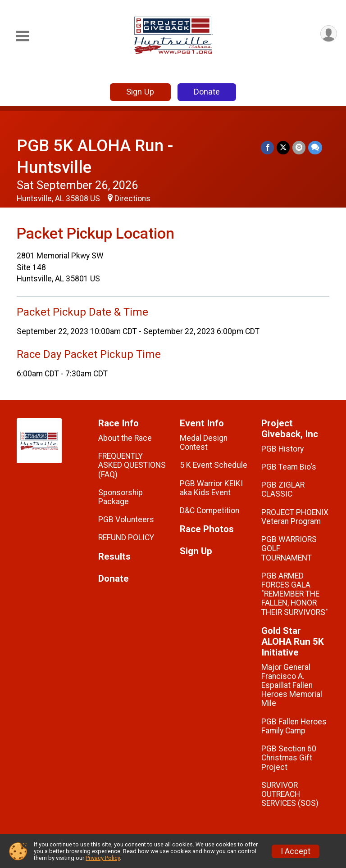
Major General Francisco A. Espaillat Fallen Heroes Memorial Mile (292, 685)
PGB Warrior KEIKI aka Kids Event (211, 488)
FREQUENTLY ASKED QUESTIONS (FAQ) (132, 465)
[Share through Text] (315, 147)
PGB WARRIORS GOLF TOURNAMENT (289, 548)
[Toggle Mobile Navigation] (23, 36)
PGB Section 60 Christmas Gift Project (289, 758)
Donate (207, 92)
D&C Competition (209, 511)
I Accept (296, 851)
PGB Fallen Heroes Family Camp (294, 726)
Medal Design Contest (204, 443)
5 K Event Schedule (214, 465)
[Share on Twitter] (283, 147)
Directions (132, 199)
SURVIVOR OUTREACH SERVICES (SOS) (290, 794)
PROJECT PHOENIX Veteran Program (295, 517)
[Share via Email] (299, 147)
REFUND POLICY (126, 538)
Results (114, 557)
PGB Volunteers (126, 520)
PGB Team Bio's (289, 467)
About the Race (125, 438)
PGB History (282, 449)
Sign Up (140, 92)
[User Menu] (329, 34)
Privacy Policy (103, 858)
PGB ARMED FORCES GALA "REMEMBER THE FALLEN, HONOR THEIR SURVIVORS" (295, 594)
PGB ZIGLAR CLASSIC (283, 489)
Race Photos (207, 529)
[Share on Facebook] (267, 147)
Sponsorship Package (121, 497)
